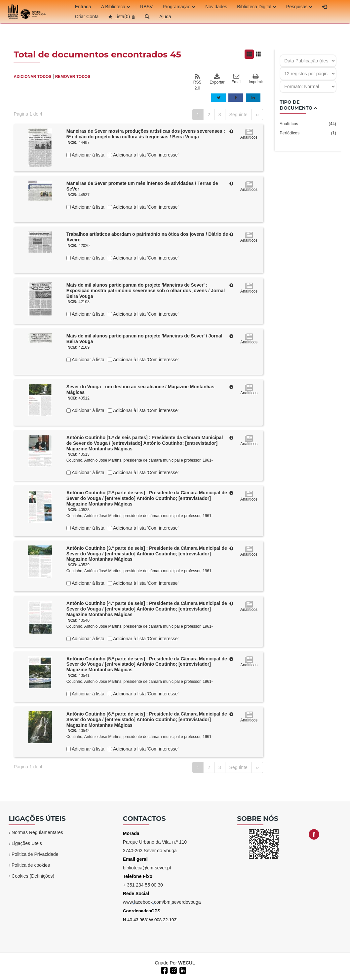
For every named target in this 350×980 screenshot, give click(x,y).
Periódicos (308, 133)
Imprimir (256, 79)
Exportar (217, 79)
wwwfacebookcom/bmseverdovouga (162, 902)
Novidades (216, 7)
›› (257, 115)
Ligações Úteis (27, 843)
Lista (122, 17)
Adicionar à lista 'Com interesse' (145, 155)
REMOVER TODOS (73, 77)
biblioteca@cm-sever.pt (147, 868)
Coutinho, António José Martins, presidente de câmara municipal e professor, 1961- (140, 460)
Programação (179, 7)
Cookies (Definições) (33, 876)
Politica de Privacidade (35, 854)
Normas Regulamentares (37, 832)
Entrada (83, 7)
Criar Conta (87, 17)
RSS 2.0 (197, 82)
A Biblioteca (116, 7)
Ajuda (165, 17)
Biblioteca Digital (257, 7)
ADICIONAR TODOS (32, 77)
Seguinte (238, 115)
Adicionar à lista (88, 155)
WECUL (187, 963)
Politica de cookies (31, 865)
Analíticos (308, 124)
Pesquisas (299, 7)
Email (236, 79)
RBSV (146, 7)
